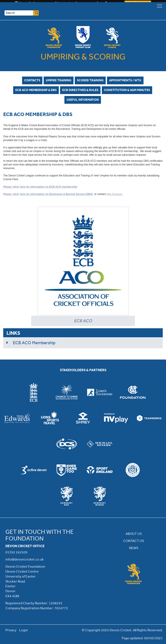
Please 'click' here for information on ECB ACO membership (40, 187)
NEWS (134, 548)
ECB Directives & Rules (80, 90)
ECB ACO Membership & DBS (36, 90)
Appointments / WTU (125, 80)
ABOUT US (134, 534)
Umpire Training (59, 80)
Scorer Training (90, 80)
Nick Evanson (115, 194)
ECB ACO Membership (34, 343)
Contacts (32, 80)
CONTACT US (134, 541)
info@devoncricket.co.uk (25, 559)
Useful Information (83, 100)
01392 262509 (16, 552)
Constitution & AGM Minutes (127, 90)
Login (24, 630)
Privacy (11, 630)
